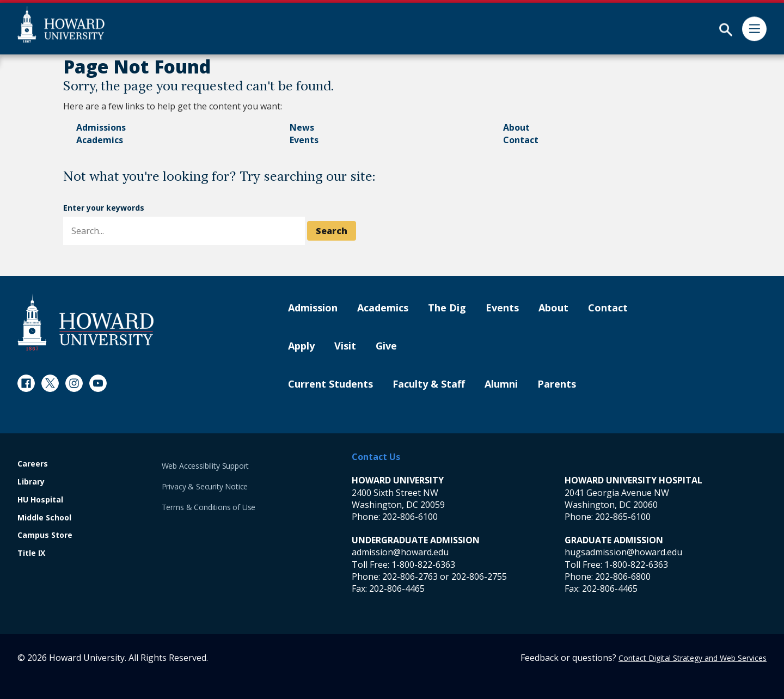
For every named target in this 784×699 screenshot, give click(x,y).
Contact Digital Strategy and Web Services (693, 658)
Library (31, 482)
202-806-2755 (479, 577)
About (516, 127)
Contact (521, 140)
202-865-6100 (623, 517)
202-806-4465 (397, 588)
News (302, 127)
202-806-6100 (410, 517)
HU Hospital (40, 500)
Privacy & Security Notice (205, 486)
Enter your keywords (104, 208)
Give (386, 346)
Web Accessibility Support (206, 466)
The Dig (447, 308)
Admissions (101, 127)
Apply (301, 346)
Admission (313, 308)
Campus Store (45, 535)
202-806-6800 (623, 577)
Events (304, 140)
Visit (345, 346)
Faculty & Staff (429, 384)
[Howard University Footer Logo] (85, 322)
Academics (100, 140)
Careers (33, 464)
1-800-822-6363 (423, 565)
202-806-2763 (410, 577)
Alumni (501, 384)
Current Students (330, 384)
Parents (557, 384)
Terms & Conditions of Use (209, 507)
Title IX (31, 553)
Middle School (44, 518)
